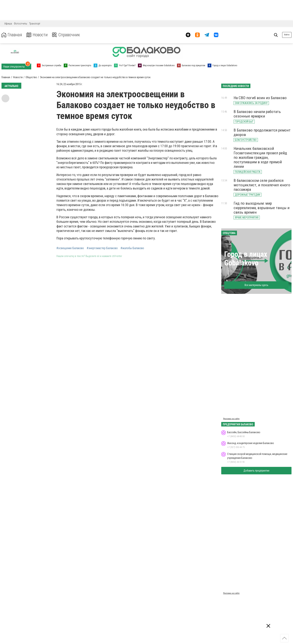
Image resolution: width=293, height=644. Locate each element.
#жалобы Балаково (132, 248)
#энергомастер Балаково (102, 248)
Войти (287, 35)
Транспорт (35, 24)
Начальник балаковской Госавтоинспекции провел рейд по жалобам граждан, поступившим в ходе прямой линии (260, 158)
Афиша (8, 24)
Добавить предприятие (256, 471)
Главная (12, 35)
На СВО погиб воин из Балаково (260, 98)
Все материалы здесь (256, 285)
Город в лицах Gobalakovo (246, 259)
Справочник (66, 35)
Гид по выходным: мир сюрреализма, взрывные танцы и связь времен (262, 208)
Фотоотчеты (21, 24)
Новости (37, 35)
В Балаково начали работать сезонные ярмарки (257, 114)
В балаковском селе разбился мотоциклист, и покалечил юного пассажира (262, 185)
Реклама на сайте (231, 419)
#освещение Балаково (70, 248)
